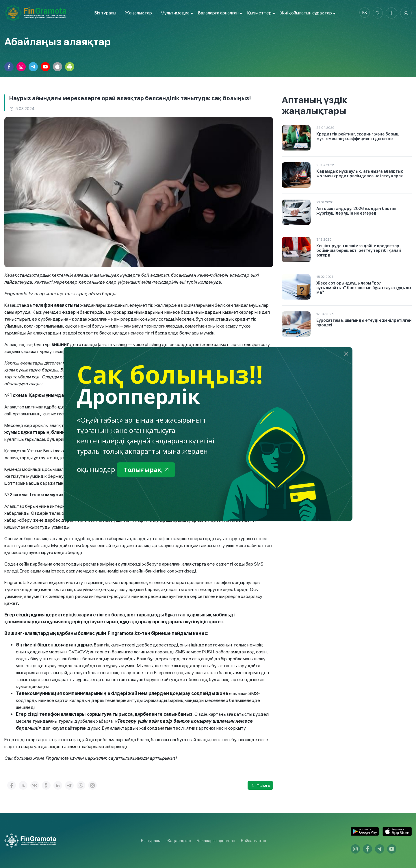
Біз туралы (104, 13)
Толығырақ (148, 470)
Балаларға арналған (216, 841)
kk (363, 13)
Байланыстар (253, 841)
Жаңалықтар (137, 13)
